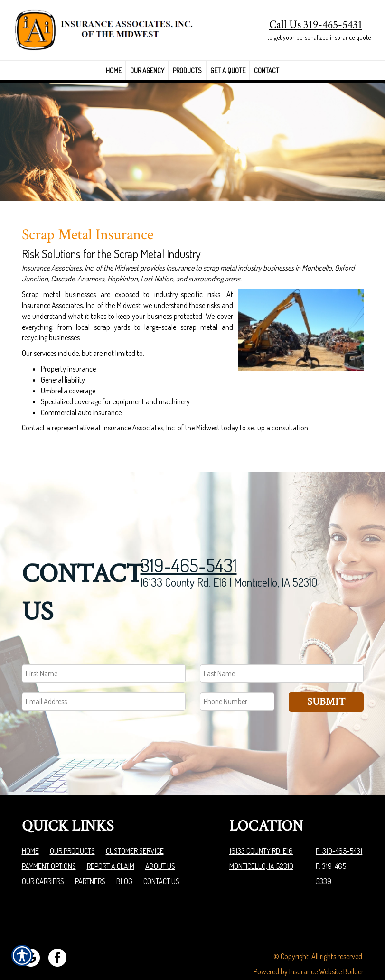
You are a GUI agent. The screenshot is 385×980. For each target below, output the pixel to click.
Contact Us (161, 859)
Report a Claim (111, 843)
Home (30, 828)
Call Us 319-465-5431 (316, 24)
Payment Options (49, 843)
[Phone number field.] (237, 679)
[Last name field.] (282, 651)
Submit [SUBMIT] (326, 679)
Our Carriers (43, 859)
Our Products (72, 828)
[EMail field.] (104, 679)
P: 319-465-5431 (339, 828)
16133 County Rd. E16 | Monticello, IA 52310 (229, 560)
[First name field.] (104, 651)
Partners (90, 859)
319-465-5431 (189, 542)
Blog (124, 859)
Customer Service (135, 828)
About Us (160, 843)
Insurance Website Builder (326, 949)
